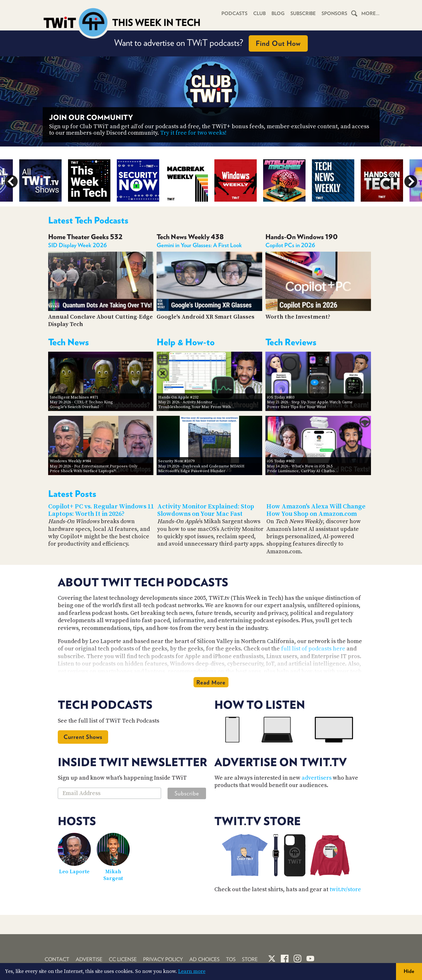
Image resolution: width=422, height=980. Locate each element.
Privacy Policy (163, 959)
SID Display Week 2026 (78, 245)
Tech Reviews (291, 342)
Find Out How (278, 43)
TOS (231, 959)
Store (250, 959)
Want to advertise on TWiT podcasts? (211, 43)
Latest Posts (72, 494)
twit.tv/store (345, 889)
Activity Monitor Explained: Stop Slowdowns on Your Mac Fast (206, 510)
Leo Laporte (74, 872)
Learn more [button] (192, 971)
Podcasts (234, 13)
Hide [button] (409, 971)
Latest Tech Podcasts (88, 220)
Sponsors (334, 13)
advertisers (317, 778)
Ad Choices (204, 959)
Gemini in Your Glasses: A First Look (199, 245)
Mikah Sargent (113, 875)
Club (259, 13)
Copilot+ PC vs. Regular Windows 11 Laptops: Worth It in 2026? (101, 510)
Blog (278, 13)
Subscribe (303, 13)
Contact (57, 959)
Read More (211, 682)
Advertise (89, 959)
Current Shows (83, 737)
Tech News (69, 342)
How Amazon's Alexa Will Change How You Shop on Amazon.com (316, 510)
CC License (123, 959)
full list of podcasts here (313, 649)
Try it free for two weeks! (193, 133)
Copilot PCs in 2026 (290, 245)
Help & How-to (186, 342)
